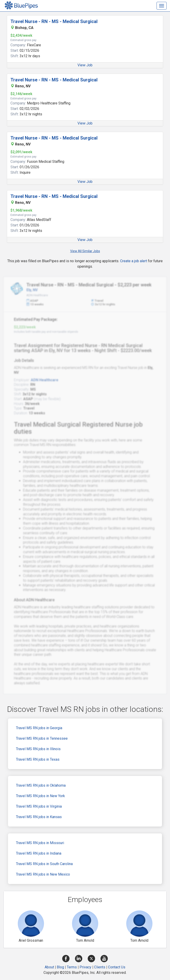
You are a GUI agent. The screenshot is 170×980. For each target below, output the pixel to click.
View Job (85, 65)
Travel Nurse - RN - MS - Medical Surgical (54, 21)
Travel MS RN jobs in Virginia (39, 806)
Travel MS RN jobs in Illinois (38, 749)
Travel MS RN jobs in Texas (38, 759)
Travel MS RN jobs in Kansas (39, 817)
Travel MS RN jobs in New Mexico (43, 874)
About (49, 967)
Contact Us (117, 967)
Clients (100, 967)
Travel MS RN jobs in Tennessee (42, 738)
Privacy (85, 967)
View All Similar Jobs (85, 251)
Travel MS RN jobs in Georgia (39, 728)
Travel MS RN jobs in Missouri (40, 843)
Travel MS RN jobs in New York (40, 796)
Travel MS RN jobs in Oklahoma (41, 785)
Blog (60, 967)
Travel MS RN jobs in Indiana (39, 853)
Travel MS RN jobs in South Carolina (44, 864)
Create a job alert (134, 261)
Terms (72, 967)
